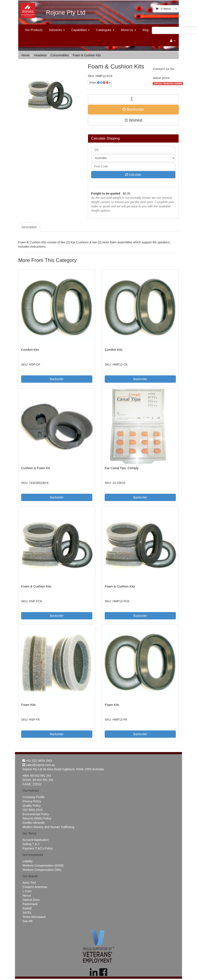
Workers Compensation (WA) (42, 870)
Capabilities (81, 30)
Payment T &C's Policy (38, 848)
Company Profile (34, 797)
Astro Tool (29, 883)
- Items (163, 9)
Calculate (133, 175)
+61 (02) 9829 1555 (37, 761)
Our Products (34, 30)
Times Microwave (34, 917)
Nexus (27, 895)
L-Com (27, 891)
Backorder (133, 109)
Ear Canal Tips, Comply (122, 468)
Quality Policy (32, 806)
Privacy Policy (32, 801)
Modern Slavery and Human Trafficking (48, 827)
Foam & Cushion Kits (87, 55)
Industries (57, 30)
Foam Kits (28, 705)
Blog (146, 30)
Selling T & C (31, 844)
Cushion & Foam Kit (35, 468)
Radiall (27, 908)
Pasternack (30, 904)
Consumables (60, 55)
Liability (28, 861)
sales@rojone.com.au (39, 765)
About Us (128, 30)
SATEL (27, 913)
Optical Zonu (31, 900)
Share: (100, 83)
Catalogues (105, 30)
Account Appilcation (36, 840)
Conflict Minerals (34, 823)
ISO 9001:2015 (33, 810)
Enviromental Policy (36, 814)
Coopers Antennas (35, 887)
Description (29, 227)
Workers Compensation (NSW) (43, 865)
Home (25, 55)
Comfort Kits (30, 350)
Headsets (40, 55)
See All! (28, 921)
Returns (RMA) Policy (37, 818)
